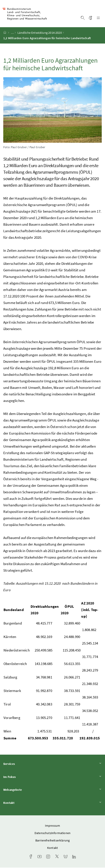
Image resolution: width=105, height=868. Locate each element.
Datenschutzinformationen (52, 833)
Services (52, 764)
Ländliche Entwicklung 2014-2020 (40, 33)
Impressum (53, 826)
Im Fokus (52, 777)
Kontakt (52, 803)
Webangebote (52, 790)
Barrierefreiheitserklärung (53, 841)
